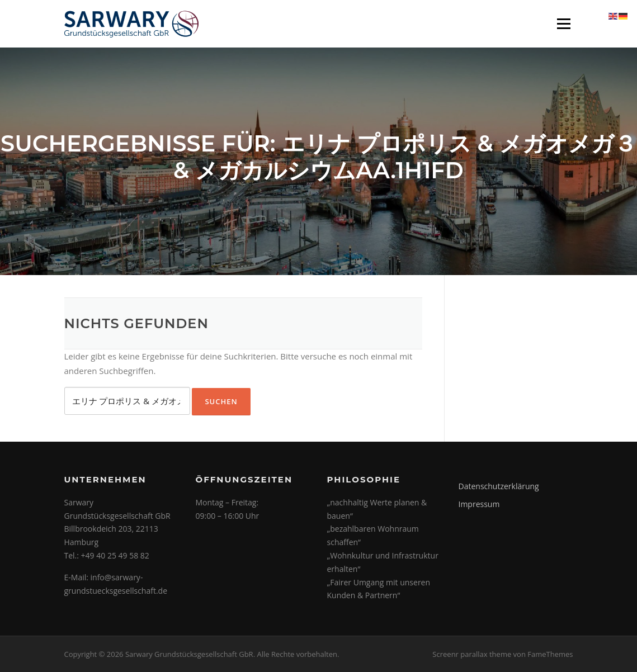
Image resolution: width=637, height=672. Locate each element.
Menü (563, 23)
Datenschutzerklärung (499, 486)
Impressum (479, 504)
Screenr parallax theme (472, 654)
